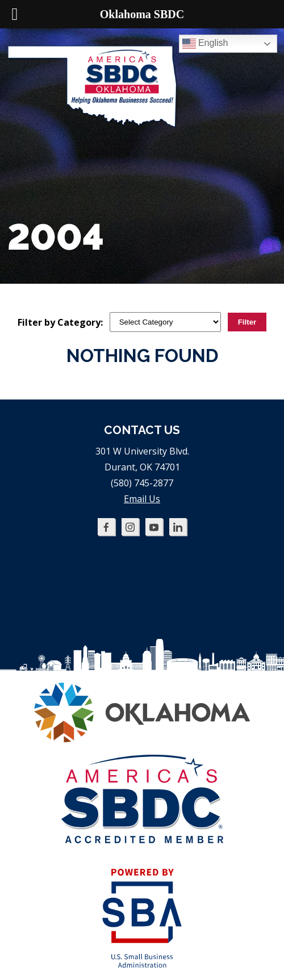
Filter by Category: (60, 322)
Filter (247, 322)
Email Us (142, 499)
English (205, 44)
